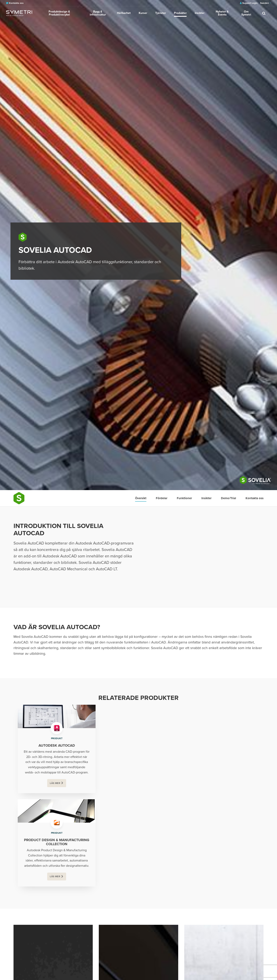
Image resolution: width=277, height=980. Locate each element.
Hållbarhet (124, 13)
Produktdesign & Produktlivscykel (59, 13)
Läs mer (55, 783)
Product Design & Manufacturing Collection (57, 842)
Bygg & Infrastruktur (98, 13)
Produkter (180, 13)
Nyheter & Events (222, 13)
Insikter (200, 13)
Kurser (143, 13)
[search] (264, 13)
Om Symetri (246, 13)
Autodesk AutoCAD (57, 746)
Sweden (266, 3)
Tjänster (161, 13)
